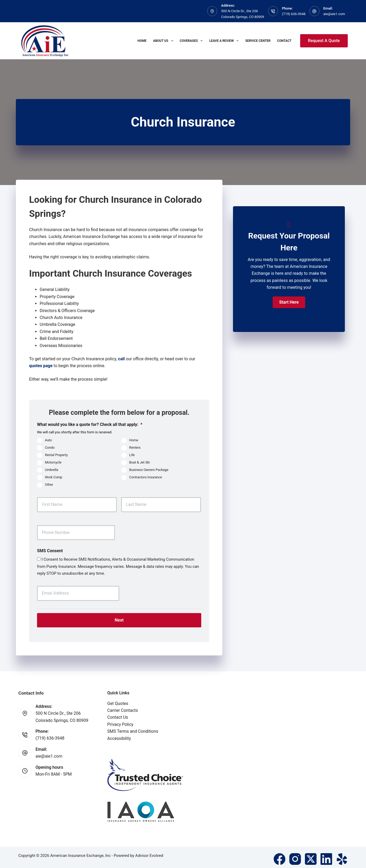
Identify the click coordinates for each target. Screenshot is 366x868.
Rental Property (56, 455)
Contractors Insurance (146, 477)
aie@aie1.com (334, 14)
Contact (284, 41)
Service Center (258, 41)
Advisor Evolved (149, 852)
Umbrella (52, 470)
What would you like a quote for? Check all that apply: (90, 424)
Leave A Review (225, 41)
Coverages (192, 41)
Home (142, 41)
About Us (164, 41)
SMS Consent (50, 551)
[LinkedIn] (326, 856)
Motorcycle (53, 462)
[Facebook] (280, 856)
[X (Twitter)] (311, 856)
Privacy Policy (120, 721)
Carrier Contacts (123, 707)
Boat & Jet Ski (140, 462)
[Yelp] (342, 856)
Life (132, 455)
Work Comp (54, 477)
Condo (50, 448)
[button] (289, 302)
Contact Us (118, 714)
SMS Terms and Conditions (133, 728)
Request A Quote (324, 41)
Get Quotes (118, 700)
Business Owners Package (149, 470)
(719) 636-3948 (294, 14)
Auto (48, 440)
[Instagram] (295, 856)
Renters (135, 448)
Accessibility (119, 735)
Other (49, 485)
